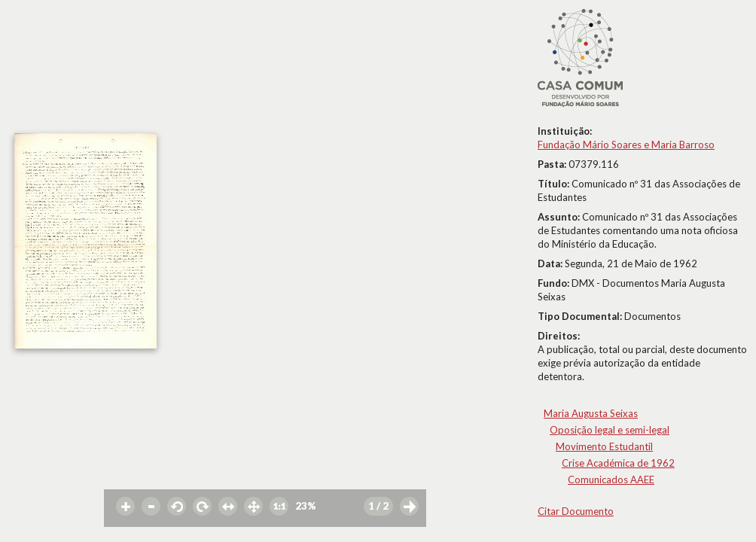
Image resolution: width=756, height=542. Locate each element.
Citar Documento (576, 511)
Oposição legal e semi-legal (610, 430)
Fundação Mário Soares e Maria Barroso (626, 145)
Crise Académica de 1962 (618, 463)
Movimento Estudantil (604, 446)
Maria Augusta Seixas (591, 413)
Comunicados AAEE (611, 480)
